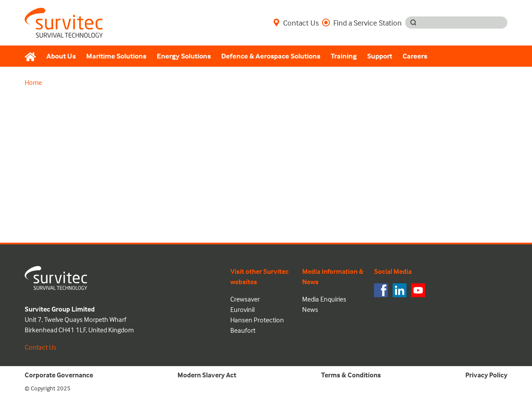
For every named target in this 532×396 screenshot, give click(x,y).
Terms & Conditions (351, 375)
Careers (415, 56)
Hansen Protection (257, 320)
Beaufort (243, 330)
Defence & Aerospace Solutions (271, 56)
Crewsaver (245, 299)
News (310, 309)
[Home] (33, 56)
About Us (61, 56)
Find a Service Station (362, 23)
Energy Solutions (184, 56)
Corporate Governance (59, 375)
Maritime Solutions (116, 56)
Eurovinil (242, 309)
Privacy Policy (486, 375)
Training (344, 56)
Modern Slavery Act (207, 375)
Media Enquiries (324, 299)
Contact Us (296, 23)
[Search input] (464, 23)
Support (380, 56)
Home (33, 82)
